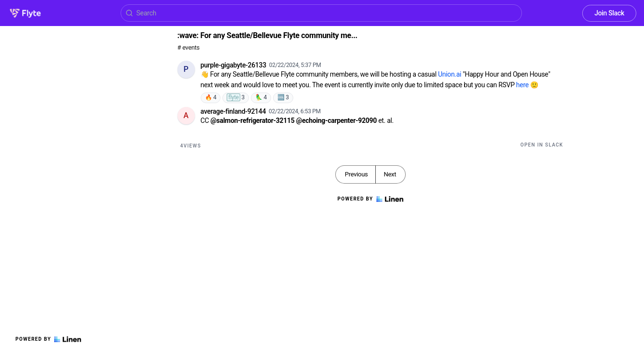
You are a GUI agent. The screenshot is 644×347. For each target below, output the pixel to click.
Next (390, 174)
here (522, 85)
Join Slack (609, 13)
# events (189, 47)
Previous (356, 174)
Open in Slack (542, 145)
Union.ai (450, 74)
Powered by (48, 339)
